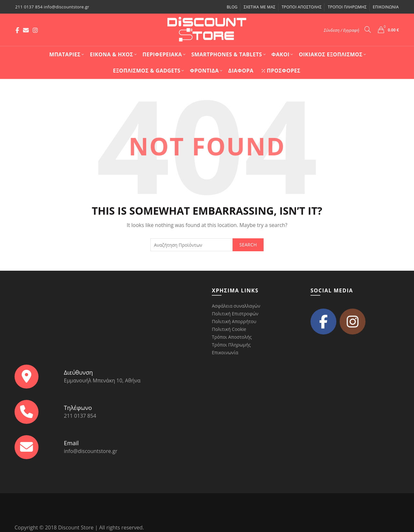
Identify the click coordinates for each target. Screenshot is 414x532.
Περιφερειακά (162, 54)
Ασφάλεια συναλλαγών (236, 306)
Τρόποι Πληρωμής (347, 7)
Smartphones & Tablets (227, 54)
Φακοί (280, 54)
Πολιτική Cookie (229, 329)
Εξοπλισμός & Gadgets (147, 71)
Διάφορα (241, 71)
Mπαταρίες (65, 54)
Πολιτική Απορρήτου (234, 321)
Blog (232, 7)
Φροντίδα (204, 71)
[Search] (368, 29)
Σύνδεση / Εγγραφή (342, 30)
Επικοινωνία (386, 7)
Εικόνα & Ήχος (112, 54)
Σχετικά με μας (259, 7)
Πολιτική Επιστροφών (235, 314)
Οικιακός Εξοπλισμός (331, 54)
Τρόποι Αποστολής (302, 7)
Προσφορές (281, 71)
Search (248, 245)
